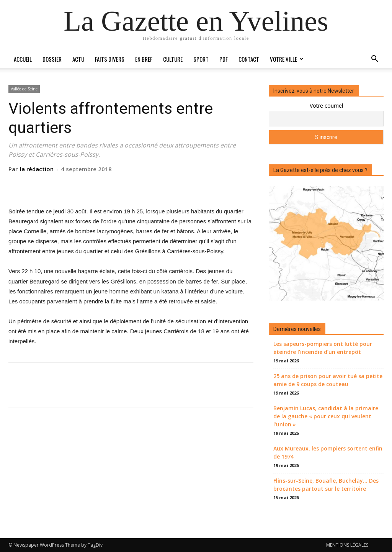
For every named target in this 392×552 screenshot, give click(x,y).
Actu (78, 59)
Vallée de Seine (24, 89)
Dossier (52, 59)
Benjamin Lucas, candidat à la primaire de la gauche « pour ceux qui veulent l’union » (326, 416)
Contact (249, 59)
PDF (224, 59)
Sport (201, 59)
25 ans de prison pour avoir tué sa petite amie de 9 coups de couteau (328, 380)
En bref (144, 59)
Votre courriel (326, 106)
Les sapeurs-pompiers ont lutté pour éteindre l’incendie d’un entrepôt (323, 348)
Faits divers (110, 59)
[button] (374, 60)
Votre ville (286, 59)
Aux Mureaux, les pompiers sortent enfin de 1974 (328, 452)
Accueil (23, 59)
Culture (173, 59)
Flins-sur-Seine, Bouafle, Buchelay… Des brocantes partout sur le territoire (326, 485)
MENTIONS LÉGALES (347, 545)
